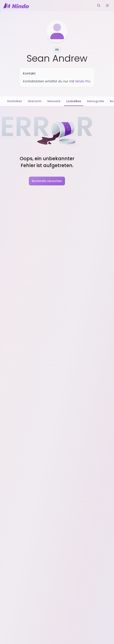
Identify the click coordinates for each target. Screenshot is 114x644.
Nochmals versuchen (47, 181)
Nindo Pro (83, 81)
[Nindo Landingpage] (16, 5)
